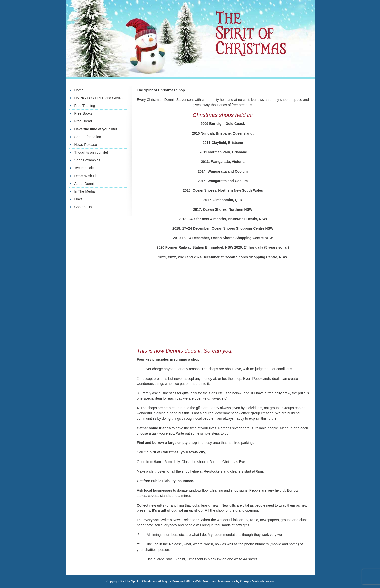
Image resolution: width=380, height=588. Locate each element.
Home (79, 90)
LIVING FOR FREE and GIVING (99, 98)
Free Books (83, 113)
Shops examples (87, 160)
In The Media (85, 191)
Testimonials (84, 168)
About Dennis (85, 184)
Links (78, 199)
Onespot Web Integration (257, 581)
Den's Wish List (86, 176)
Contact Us (83, 207)
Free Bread (83, 121)
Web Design (203, 581)
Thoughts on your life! (91, 152)
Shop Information (88, 137)
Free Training (85, 106)
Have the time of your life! (96, 129)
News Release (86, 145)
